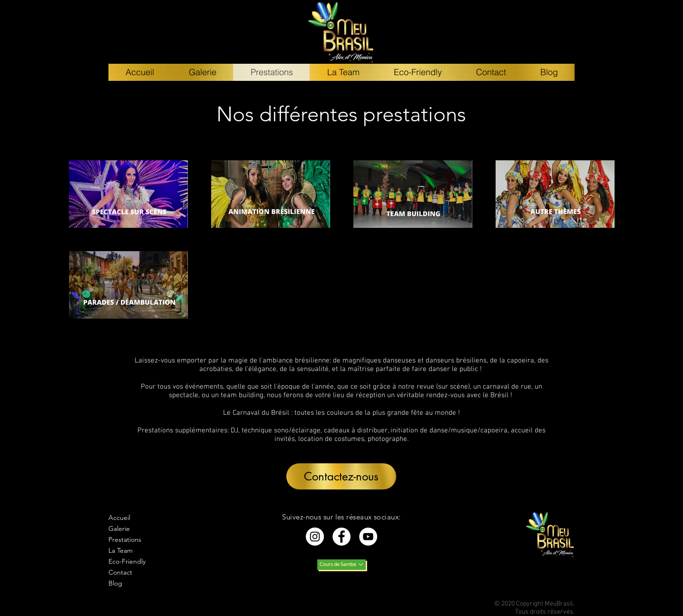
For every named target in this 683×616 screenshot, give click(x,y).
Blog (115, 583)
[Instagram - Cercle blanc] (315, 537)
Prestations (125, 539)
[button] (341, 476)
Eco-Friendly (127, 561)
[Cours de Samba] (341, 565)
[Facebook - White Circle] (341, 537)
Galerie (119, 528)
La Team (121, 550)
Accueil (119, 518)
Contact (120, 572)
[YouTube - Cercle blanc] (368, 537)
